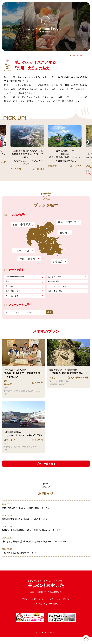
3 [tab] (78, 55)
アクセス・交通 (12, 297)
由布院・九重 (24, 251)
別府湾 (65, 233)
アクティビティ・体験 (58, 287)
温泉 (8, 282)
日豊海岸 (59, 262)
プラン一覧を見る (46, 465)
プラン (19, 605)
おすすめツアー (55, 277)
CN (45, 611)
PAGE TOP (85, 637)
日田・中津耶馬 (20, 225)
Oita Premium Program (16, 277)
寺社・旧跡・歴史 (56, 292)
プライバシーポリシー (63, 605)
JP (34, 611)
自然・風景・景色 (13, 292)
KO (58, 611)
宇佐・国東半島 (69, 222)
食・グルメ (10, 287)
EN (40, 611)
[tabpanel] (46, 27)
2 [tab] (74, 55)
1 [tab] (71, 55)
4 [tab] (81, 55)
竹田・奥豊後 (30, 259)
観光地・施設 (54, 282)
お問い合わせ (36, 605)
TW (51, 611)
